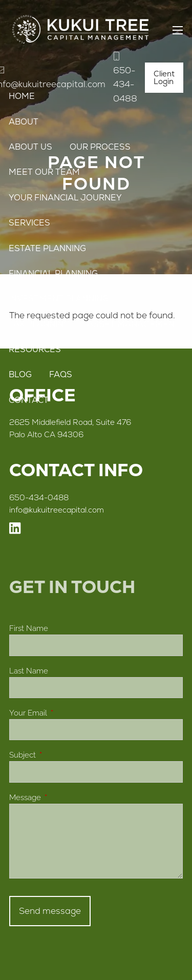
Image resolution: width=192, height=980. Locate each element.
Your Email (65, 713)
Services (29, 223)
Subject (59, 755)
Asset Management (133, 324)
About (24, 122)
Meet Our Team (44, 172)
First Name (29, 628)
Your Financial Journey (65, 198)
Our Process (100, 147)
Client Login (164, 77)
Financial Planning (53, 273)
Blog (20, 374)
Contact (29, 400)
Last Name (29, 671)
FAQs (61, 374)
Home (22, 96)
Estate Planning (47, 248)
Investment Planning (59, 299)
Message (62, 798)
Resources (35, 349)
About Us (30, 147)
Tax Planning (39, 324)
